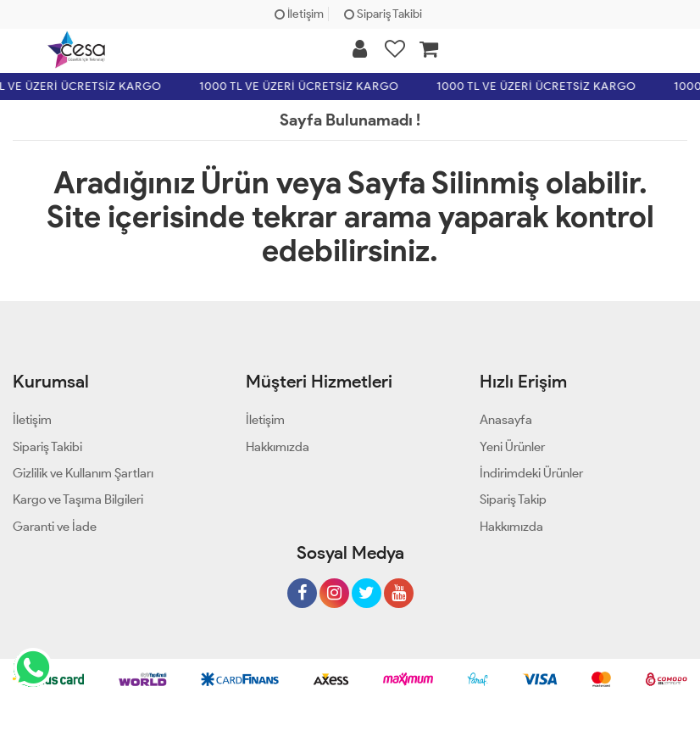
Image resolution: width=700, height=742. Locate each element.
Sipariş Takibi (383, 14)
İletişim (299, 14)
